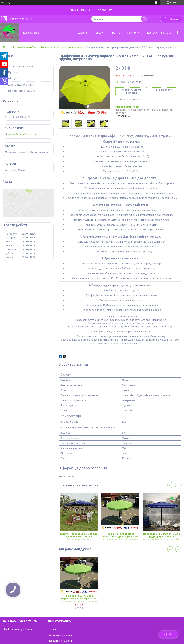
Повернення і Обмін (21, 91)
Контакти (133, 33)
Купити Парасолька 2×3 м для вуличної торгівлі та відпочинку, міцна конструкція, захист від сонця (79, 537)
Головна (82, 33)
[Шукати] (144, 19)
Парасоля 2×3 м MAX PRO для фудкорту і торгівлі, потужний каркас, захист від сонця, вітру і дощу (162, 537)
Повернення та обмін (60, 641)
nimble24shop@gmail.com (23, 134)
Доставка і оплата (20, 85)
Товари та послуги (20, 66)
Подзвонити (104, 10)
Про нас (115, 33)
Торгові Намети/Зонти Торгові (31, 47)
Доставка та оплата (159, 33)
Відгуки (13, 78)
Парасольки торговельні (68, 47)
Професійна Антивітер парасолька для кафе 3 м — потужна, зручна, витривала (120, 536)
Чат (168, 634)
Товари (99, 33)
